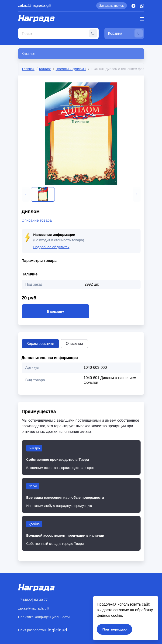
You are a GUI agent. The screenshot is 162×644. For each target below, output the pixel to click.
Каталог (45, 69)
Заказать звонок (112, 6)
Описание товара (37, 220)
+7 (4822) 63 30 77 (33, 600)
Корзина (125, 33)
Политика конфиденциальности (44, 617)
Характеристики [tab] (40, 344)
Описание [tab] (74, 344)
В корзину (55, 311)
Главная (28, 69)
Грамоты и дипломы (71, 69)
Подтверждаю (114, 629)
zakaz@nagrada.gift (35, 5)
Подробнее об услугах (51, 247)
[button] (26, 194)
